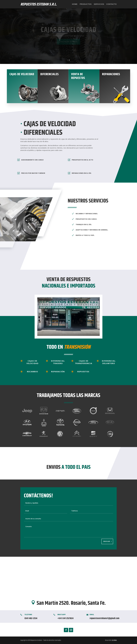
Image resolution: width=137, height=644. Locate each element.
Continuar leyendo (68, 42)
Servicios (99, 4)
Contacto (112, 4)
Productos (86, 4)
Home (75, 4)
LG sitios (114, 640)
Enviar (107, 541)
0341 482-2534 (31, 618)
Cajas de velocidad (69, 30)
